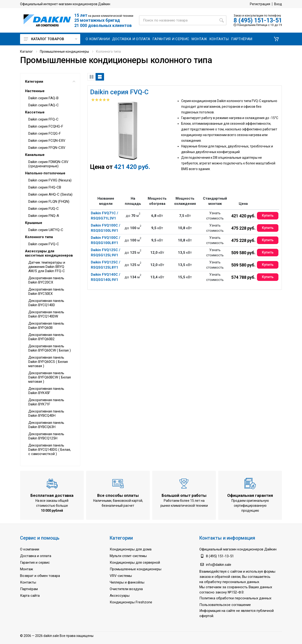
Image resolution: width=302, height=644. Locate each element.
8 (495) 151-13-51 (258, 20)
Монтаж (27, 569)
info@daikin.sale (219, 565)
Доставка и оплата (36, 556)
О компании (30, 549)
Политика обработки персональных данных (235, 598)
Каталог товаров (50, 39)
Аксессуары (120, 596)
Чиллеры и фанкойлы (127, 582)
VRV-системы (121, 576)
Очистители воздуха (126, 589)
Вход (278, 4)
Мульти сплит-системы (128, 556)
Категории (50, 82)
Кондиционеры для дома (131, 549)
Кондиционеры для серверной (135, 562)
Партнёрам (29, 589)
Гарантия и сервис (35, 562)
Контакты (28, 582)
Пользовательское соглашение (225, 605)
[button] (276, 39)
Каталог (26, 52)
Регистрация (260, 4)
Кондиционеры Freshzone (131, 602)
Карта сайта (30, 596)
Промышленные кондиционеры (64, 52)
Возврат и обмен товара (40, 576)
